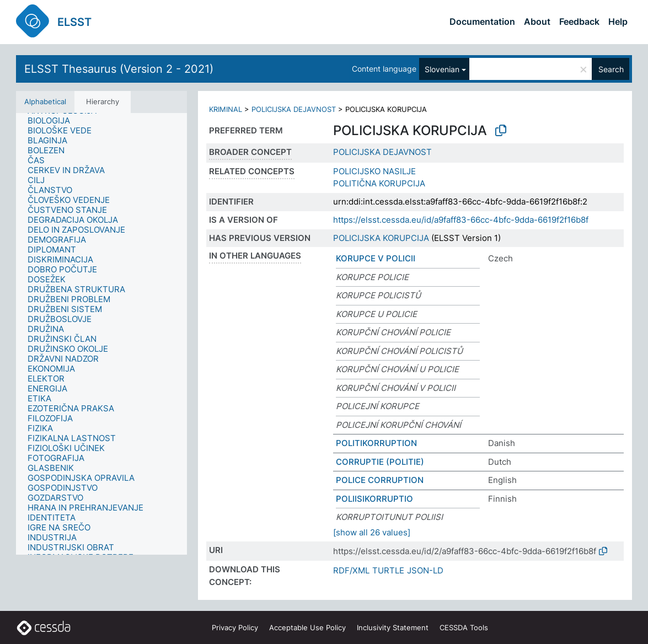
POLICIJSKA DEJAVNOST (294, 109)
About (537, 22)
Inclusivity (393, 627)
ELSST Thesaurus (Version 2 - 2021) (119, 69)
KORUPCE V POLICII (376, 258)
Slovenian (442, 69)
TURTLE (388, 570)
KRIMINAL (226, 109)
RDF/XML (351, 570)
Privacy (235, 627)
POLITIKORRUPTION (376, 443)
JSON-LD (425, 570)
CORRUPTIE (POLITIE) (380, 462)
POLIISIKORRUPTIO (374, 499)
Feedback (579, 22)
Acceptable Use (307, 627)
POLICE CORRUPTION (380, 480)
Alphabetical (45, 101)
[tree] (101, 334)
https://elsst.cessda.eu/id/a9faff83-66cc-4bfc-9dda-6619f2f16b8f (461, 220)
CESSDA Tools (464, 627)
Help (618, 22)
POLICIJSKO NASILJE (374, 171)
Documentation (482, 22)
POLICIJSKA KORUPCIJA (381, 238)
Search (611, 69)
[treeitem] (53, 121)
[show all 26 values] (372, 532)
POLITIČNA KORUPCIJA (379, 183)
